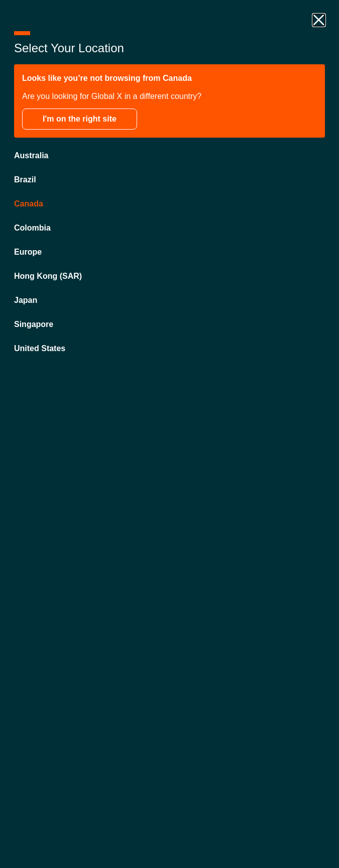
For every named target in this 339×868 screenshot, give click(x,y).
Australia (31, 155)
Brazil (25, 180)
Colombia (32, 228)
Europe (28, 252)
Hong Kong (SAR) (48, 276)
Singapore (34, 324)
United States (40, 348)
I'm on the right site (80, 119)
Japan (26, 300)
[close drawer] (319, 20)
